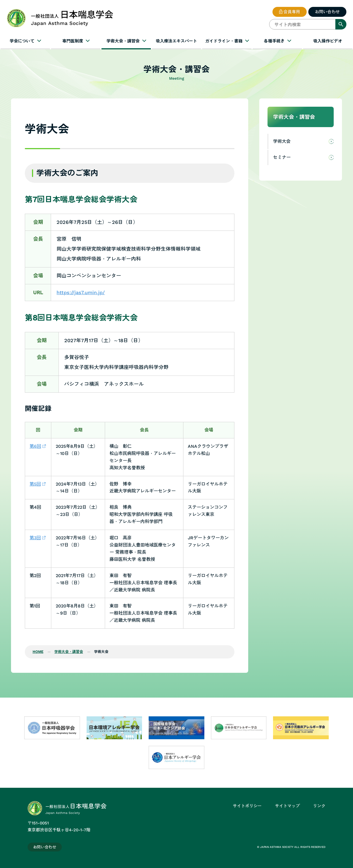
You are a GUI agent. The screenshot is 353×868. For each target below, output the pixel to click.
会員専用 (292, 12)
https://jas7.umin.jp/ (81, 292)
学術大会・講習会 (123, 41)
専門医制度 (73, 41)
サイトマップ (287, 806)
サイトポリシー (247, 806)
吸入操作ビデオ (328, 41)
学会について (22, 41)
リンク (319, 806)
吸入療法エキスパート (176, 41)
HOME (38, 652)
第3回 (35, 538)
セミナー (282, 157)
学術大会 (282, 141)
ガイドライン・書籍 (224, 41)
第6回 (35, 446)
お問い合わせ (327, 12)
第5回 (35, 484)
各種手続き (274, 41)
